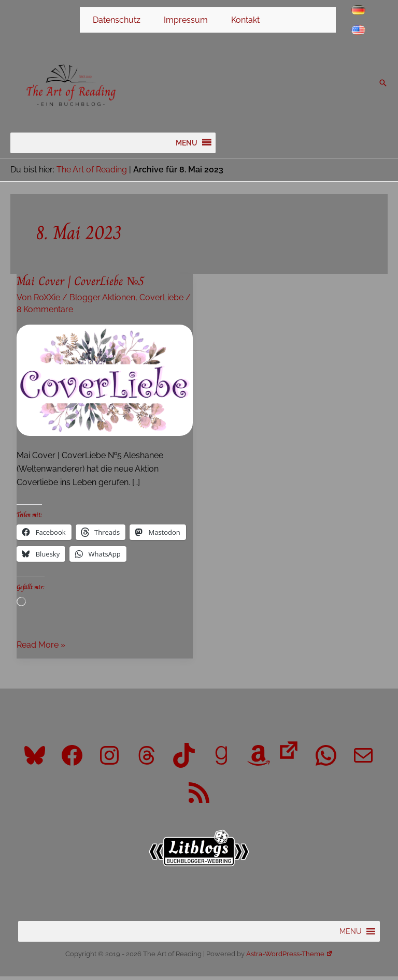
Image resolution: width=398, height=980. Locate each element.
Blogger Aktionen (102, 301)
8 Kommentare (45, 313)
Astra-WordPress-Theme (289, 958)
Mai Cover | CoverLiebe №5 (80, 285)
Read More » (41, 649)
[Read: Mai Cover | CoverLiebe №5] (104, 383)
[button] (383, 86)
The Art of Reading (92, 173)
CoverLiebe (161, 301)
